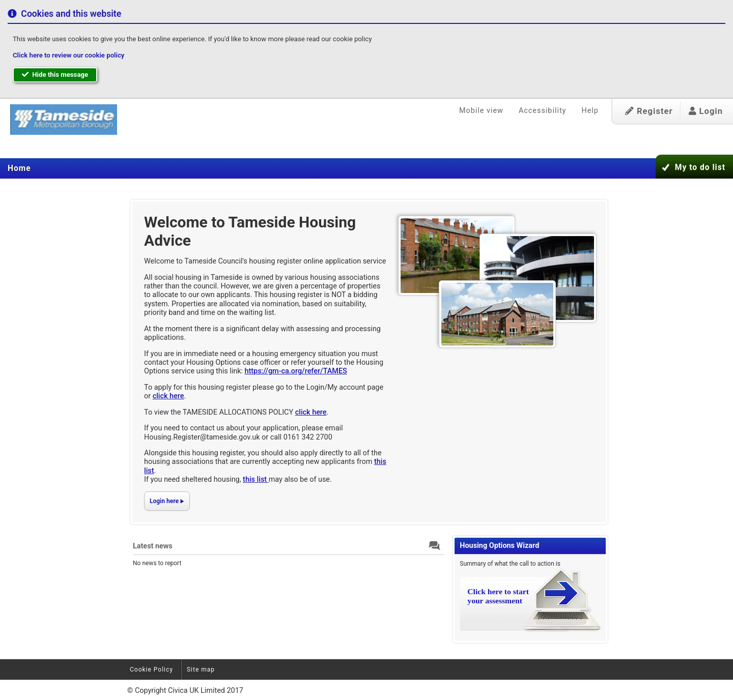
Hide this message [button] (55, 75)
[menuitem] (19, 168)
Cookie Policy (151, 669)
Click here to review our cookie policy (68, 55)
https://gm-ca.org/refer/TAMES (296, 371)
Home (19, 168)
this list (256, 479)
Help (590, 111)
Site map (201, 669)
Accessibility (543, 111)
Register (649, 111)
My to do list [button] (700, 167)
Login (706, 111)
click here (168, 396)
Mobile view (481, 111)
